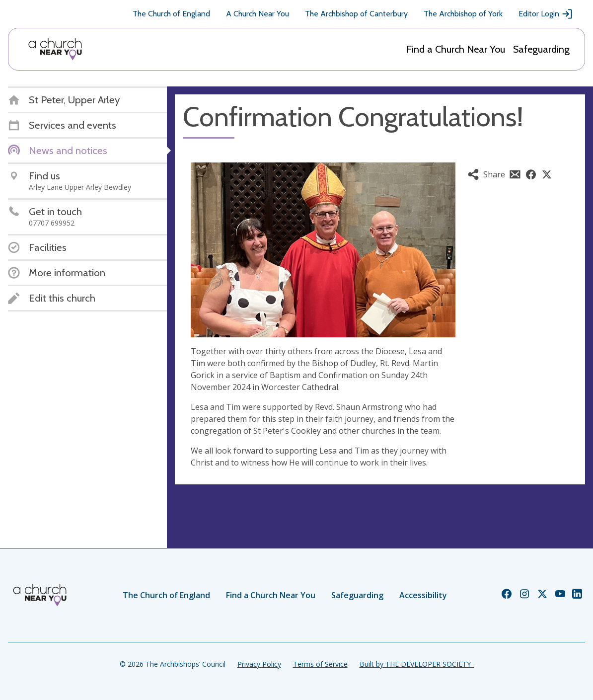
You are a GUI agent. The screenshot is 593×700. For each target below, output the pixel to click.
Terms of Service (320, 664)
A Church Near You (258, 14)
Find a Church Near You (456, 49)
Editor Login (546, 14)
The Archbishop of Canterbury (356, 14)
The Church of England (171, 14)
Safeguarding (541, 49)
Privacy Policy (259, 664)
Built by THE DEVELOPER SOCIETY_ (417, 664)
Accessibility (423, 595)
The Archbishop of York (463, 14)
